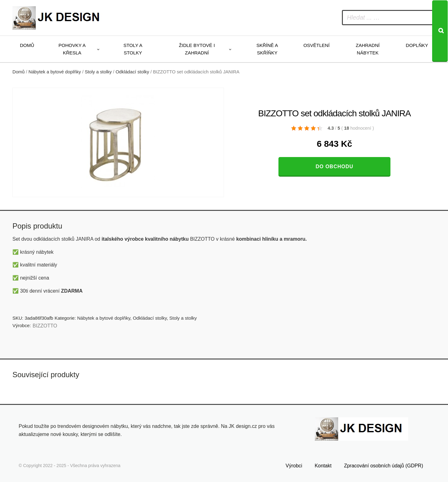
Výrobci (294, 466)
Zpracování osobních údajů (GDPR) (384, 466)
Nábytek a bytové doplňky (55, 72)
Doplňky (417, 45)
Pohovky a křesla (72, 49)
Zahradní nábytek (368, 49)
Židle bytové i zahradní (197, 49)
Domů (27, 45)
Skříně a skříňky (267, 49)
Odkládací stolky (132, 72)
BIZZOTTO (45, 326)
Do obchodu (334, 167)
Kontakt (323, 466)
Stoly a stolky (133, 49)
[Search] (440, 31)
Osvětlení (316, 45)
